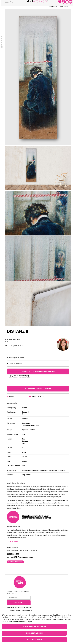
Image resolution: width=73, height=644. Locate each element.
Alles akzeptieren (34, 640)
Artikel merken (38, 397)
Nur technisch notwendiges (34, 627)
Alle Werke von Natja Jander (38, 389)
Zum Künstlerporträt (16, 364)
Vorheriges (52, 6)
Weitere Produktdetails (16, 358)
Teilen (12, 397)
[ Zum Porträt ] (14, 541)
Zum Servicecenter (15, 562)
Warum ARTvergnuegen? (20, 608)
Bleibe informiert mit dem (18, 591)
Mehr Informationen (34, 633)
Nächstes (65, 6)
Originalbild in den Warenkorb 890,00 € (38, 371)
